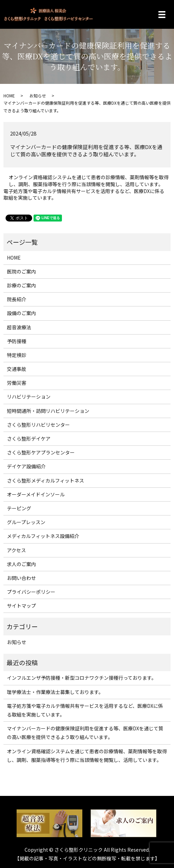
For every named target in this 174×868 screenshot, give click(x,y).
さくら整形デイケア (29, 439)
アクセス (16, 550)
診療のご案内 (21, 285)
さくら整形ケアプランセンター (41, 452)
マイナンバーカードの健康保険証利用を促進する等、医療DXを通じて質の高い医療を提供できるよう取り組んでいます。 (85, 733)
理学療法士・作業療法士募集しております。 (55, 692)
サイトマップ (21, 606)
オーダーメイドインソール (36, 494)
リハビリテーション (29, 397)
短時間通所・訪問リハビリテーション (48, 411)
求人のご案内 (21, 564)
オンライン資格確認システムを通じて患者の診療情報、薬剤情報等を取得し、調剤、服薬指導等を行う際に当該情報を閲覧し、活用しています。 (89, 181)
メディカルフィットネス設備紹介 (43, 536)
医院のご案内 (21, 271)
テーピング (19, 508)
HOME (9, 96)
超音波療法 (19, 327)
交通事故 (17, 369)
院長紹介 (17, 299)
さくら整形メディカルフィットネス (45, 480)
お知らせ (38, 96)
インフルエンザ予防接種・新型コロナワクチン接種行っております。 (82, 678)
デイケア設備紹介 (26, 466)
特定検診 (17, 355)
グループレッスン (26, 522)
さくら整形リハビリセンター (38, 425)
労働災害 (17, 383)
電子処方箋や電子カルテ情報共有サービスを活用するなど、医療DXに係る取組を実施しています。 (84, 195)
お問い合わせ (21, 578)
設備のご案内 (21, 313)
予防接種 (17, 341)
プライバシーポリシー (31, 592)
